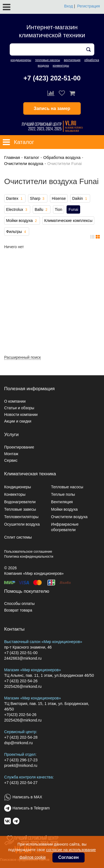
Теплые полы (63, 494)
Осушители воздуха (22, 524)
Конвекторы (15, 494)
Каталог (32, 157)
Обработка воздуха (62, 157)
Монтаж (11, 454)
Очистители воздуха (24, 163)
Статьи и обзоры (19, 408)
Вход (69, 6)
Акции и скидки (18, 421)
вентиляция (72, 60)
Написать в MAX (27, 797)
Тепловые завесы (20, 509)
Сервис (11, 460)
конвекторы (61, 65)
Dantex (15, 199)
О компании (15, 401)
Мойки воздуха (22, 221)
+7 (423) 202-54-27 (21, 783)
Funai (73, 209)
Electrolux (17, 210)
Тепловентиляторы (21, 517)
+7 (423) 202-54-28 (21, 737)
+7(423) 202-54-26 (20, 715)
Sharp (38, 199)
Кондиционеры (18, 487)
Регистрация (88, 6)
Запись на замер (52, 108)
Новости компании (21, 415)
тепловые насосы (47, 60)
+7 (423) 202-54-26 (21, 681)
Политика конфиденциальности (29, 557)
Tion (59, 209)
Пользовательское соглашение (28, 552)
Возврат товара (18, 610)
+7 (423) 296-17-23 (21, 760)
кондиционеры (21, 60)
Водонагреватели (20, 502)
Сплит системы (18, 537)
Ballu (42, 210)
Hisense (59, 198)
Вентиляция (62, 502)
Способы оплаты (19, 604)
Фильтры (17, 232)
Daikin (80, 199)
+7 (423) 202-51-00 (52, 78)
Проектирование (19, 447)
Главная (12, 157)
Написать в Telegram (31, 808)
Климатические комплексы (69, 221)
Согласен (69, 857)
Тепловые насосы (67, 487)
